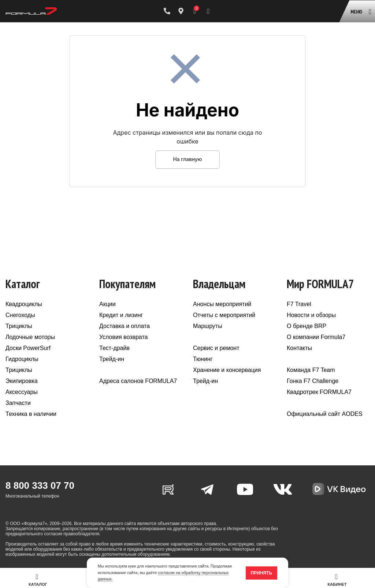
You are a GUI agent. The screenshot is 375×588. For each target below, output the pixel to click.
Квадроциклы (24, 304)
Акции (107, 304)
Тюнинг (203, 359)
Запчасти (18, 403)
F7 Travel (299, 304)
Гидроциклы (22, 359)
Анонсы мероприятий (222, 304)
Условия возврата (123, 337)
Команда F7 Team (311, 370)
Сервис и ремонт (216, 348)
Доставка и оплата (125, 326)
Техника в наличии (31, 414)
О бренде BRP (307, 326)
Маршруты (208, 326)
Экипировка (22, 381)
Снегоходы (20, 315)
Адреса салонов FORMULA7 (138, 381)
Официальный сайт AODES (325, 414)
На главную (187, 159)
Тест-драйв (114, 348)
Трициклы (19, 326)
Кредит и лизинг (121, 315)
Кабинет (337, 580)
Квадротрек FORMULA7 (319, 392)
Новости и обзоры (311, 315)
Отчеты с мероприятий (224, 315)
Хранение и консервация (227, 370)
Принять (262, 573)
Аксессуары (22, 392)
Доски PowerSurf (28, 348)
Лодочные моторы (30, 337)
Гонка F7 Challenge (313, 381)
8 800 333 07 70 (40, 485)
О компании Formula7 (316, 337)
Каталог (38, 580)
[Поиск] (208, 11)
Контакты (299, 348)
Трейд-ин (112, 359)
